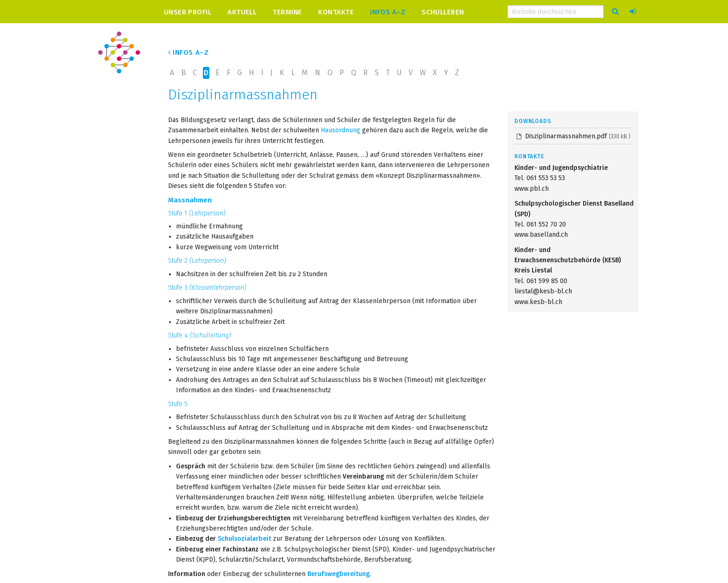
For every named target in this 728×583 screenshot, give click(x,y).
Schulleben (443, 12)
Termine (287, 12)
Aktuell (242, 12)
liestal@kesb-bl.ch (543, 291)
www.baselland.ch (541, 235)
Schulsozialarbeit (244, 539)
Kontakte (336, 12)
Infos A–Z (388, 12)
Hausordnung (341, 130)
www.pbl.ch (532, 189)
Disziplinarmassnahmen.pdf (577, 136)
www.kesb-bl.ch (538, 302)
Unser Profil (188, 12)
